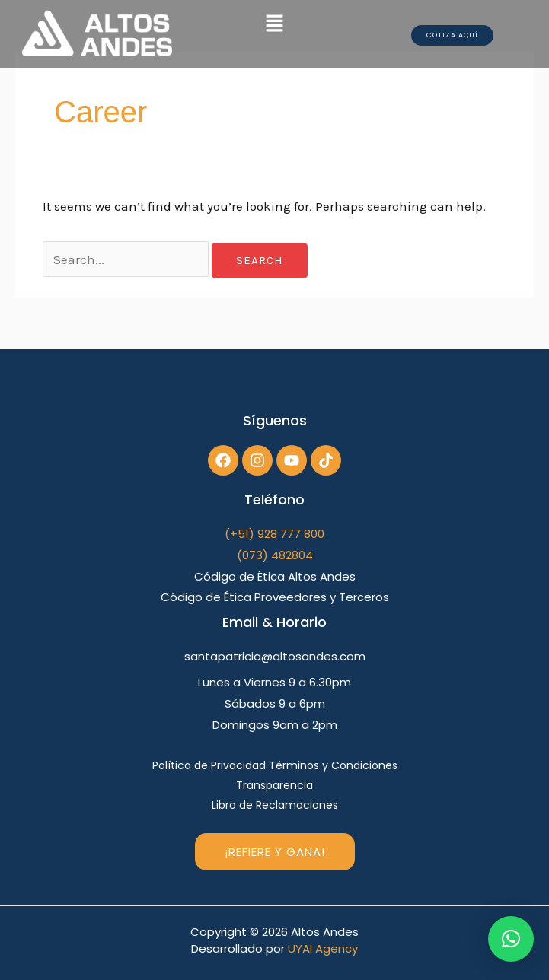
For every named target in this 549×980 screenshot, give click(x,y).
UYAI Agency (323, 948)
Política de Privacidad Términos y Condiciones (275, 765)
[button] (274, 24)
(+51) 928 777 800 (274, 534)
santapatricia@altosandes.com (275, 656)
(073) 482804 (275, 555)
